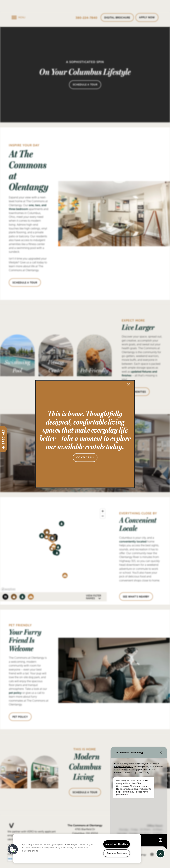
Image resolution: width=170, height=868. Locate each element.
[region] (77, 849)
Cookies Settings (117, 853)
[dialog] (85, 434)
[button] (85, 458)
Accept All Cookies (117, 844)
